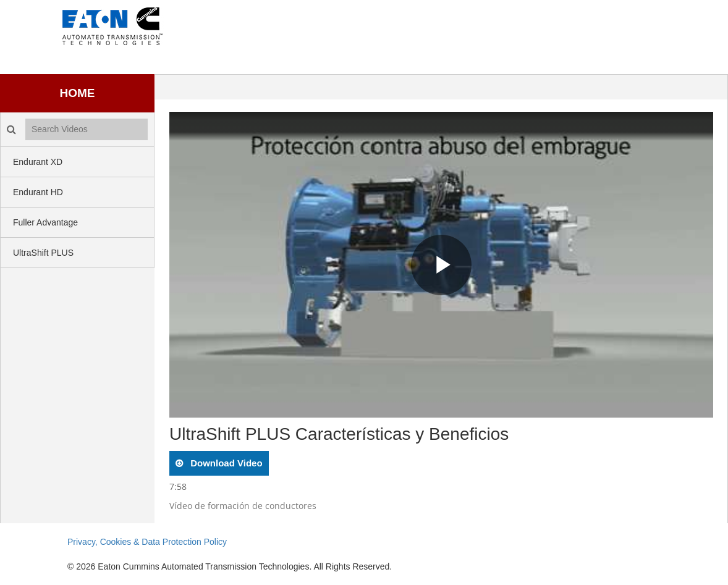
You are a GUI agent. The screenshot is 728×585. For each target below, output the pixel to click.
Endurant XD (38, 162)
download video (225, 463)
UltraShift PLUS (43, 253)
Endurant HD (38, 192)
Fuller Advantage (45, 222)
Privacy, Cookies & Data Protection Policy (147, 542)
